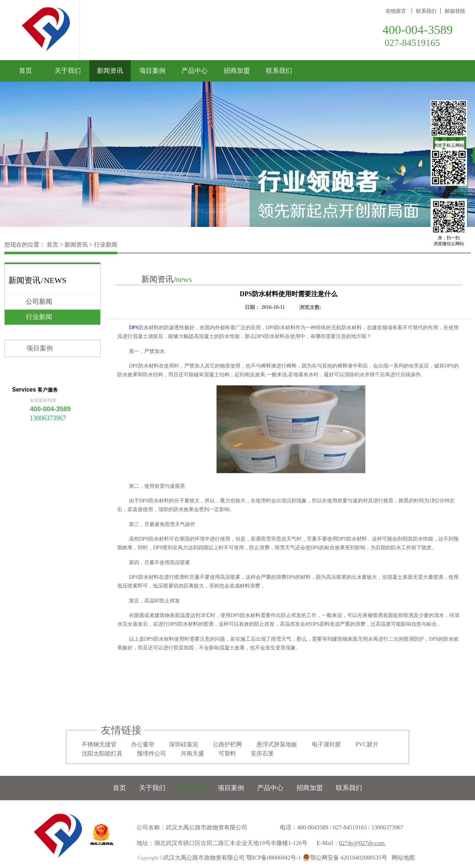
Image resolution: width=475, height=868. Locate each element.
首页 (25, 71)
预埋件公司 (152, 753)
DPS (134, 328)
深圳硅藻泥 (184, 744)
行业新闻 (106, 245)
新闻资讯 (76, 245)
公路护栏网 (227, 744)
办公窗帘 (143, 744)
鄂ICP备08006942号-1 (274, 858)
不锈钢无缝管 (99, 744)
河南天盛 (192, 753)
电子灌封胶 (326, 744)
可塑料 (227, 753)
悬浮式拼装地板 (277, 744)
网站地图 (402, 858)
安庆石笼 (262, 753)
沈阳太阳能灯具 (102, 753)
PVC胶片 (367, 744)
